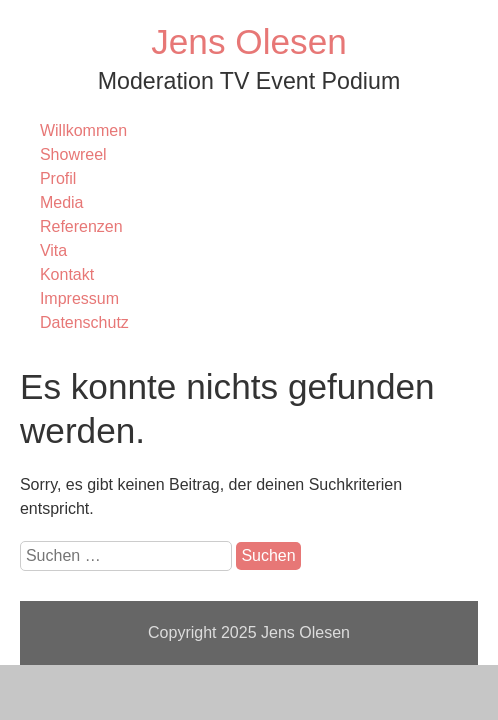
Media (62, 202)
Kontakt (67, 274)
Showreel (73, 154)
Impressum (79, 298)
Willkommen (83, 130)
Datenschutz (84, 322)
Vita (53, 250)
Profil (58, 178)
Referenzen (81, 226)
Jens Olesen (249, 41)
